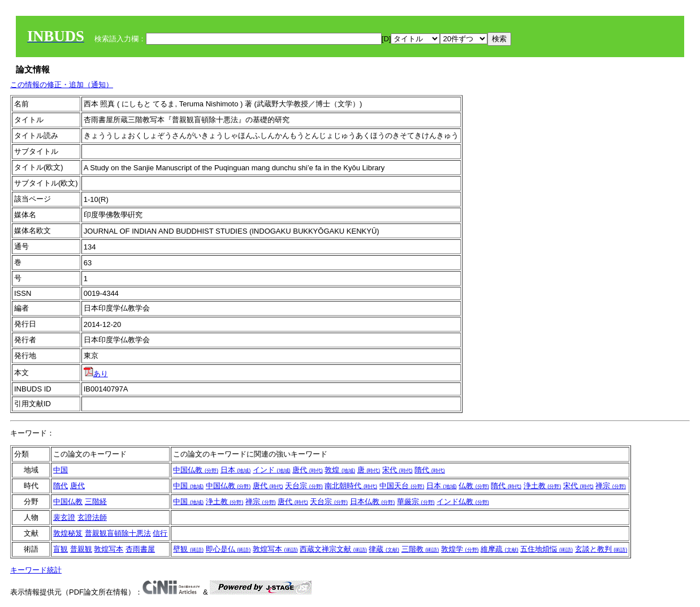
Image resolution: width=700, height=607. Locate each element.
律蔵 (384, 549)
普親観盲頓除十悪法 (118, 533)
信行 (160, 533)
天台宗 (304, 486)
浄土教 (543, 486)
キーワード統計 (36, 570)
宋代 (397, 470)
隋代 (430, 470)
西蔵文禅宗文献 (333, 549)
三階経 (96, 501)
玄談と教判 (601, 549)
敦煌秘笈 (68, 533)
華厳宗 (416, 501)
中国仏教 (196, 470)
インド (272, 470)
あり (96, 374)
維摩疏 (500, 549)
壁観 (188, 549)
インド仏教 (463, 501)
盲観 (61, 549)
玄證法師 (92, 517)
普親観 (81, 549)
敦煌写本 (109, 549)
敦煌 (340, 470)
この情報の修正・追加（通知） (62, 85)
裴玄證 (64, 517)
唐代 (308, 470)
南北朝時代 (351, 486)
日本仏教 (373, 501)
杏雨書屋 (140, 549)
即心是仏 (228, 549)
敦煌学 (460, 549)
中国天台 (402, 486)
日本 (236, 470)
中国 (61, 470)
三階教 (420, 549)
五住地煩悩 (546, 549)
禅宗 (611, 486)
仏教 (474, 486)
